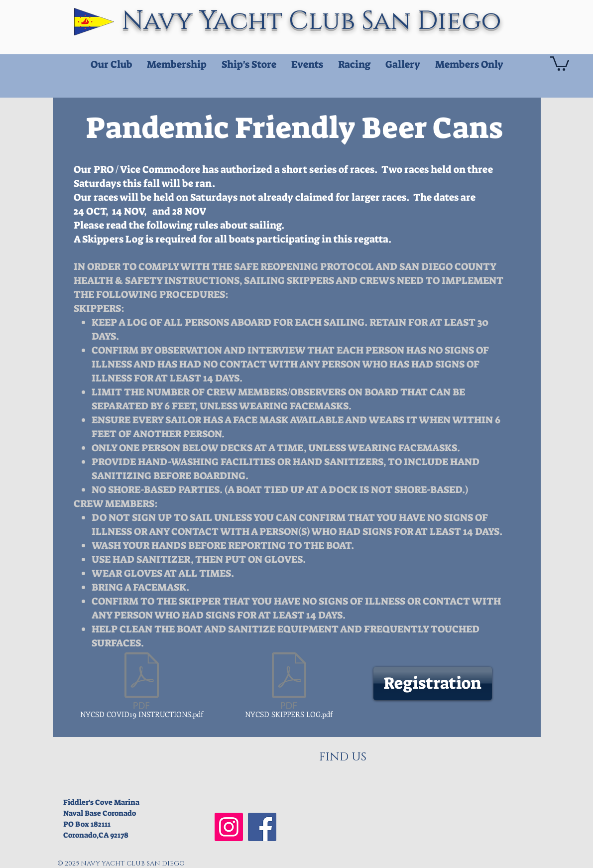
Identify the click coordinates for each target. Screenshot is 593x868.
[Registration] (433, 683)
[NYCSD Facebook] (262, 827)
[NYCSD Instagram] (229, 827)
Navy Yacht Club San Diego (315, 21)
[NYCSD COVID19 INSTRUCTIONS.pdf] (142, 687)
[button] (560, 63)
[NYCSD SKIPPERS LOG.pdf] (289, 687)
